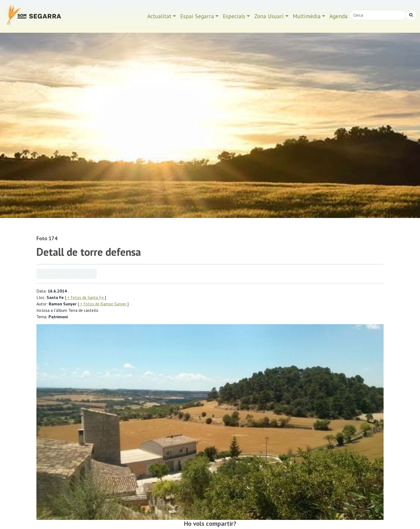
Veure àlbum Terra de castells (67, 274)
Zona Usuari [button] (269, 16)
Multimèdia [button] (307, 16)
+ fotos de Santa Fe (85, 297)
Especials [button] (234, 16)
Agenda (339, 16)
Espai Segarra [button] (197, 16)
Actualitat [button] (159, 16)
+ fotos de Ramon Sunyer (103, 304)
